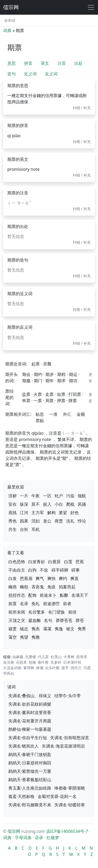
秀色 (13, 521)
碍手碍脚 (60, 570)
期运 (73, 374)
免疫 (51, 587)
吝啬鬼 (38, 587)
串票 (26, 401)
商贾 (59, 521)
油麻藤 (18, 657)
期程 (61, 374)
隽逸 (59, 629)
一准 (53, 414)
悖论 (82, 521)
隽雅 (36, 637)
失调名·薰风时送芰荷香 (30, 712)
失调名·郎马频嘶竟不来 (30, 805)
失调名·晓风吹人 (24, 746)
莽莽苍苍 (64, 620)
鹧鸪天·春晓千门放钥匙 (30, 754)
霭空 (13, 637)
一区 (47, 496)
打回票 (75, 394)
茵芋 (65, 668)
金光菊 (9, 662)
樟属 (40, 668)
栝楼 (32, 662)
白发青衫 (37, 562)
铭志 (24, 629)
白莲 (68, 562)
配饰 (32, 595)
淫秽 (13, 496)
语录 (39, 838)
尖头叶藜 (52, 668)
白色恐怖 (17, 562)
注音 (62, 63)
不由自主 (17, 570)
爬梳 (70, 504)
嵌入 (47, 504)
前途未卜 (48, 595)
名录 (24, 604)
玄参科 (56, 662)
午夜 (36, 496)
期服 (26, 381)
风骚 (82, 504)
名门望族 (56, 612)
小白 (59, 504)
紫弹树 (29, 668)
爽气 (40, 578)
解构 (51, 513)
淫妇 (36, 521)
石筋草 (21, 662)
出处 (78, 63)
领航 (82, 496)
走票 (49, 394)
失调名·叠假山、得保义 (30, 696)
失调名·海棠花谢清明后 (63, 746)
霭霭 (47, 629)
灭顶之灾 (17, 620)
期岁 (50, 374)
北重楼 (31, 657)
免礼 (36, 604)
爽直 (74, 578)
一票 (38, 401)
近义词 (30, 74)
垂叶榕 (43, 662)
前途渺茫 (51, 604)
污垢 (70, 496)
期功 (73, 381)
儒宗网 (11, 7)
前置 (13, 604)
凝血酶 (34, 620)
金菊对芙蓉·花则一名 (57, 796)
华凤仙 (9, 673)
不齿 (44, 570)
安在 (13, 504)
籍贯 (13, 629)
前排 (72, 612)
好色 (74, 513)
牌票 (73, 401)
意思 (11, 63)
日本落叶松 (72, 662)
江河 (24, 513)
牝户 (59, 496)
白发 (13, 578)
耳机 (36, 529)
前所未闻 (17, 612)
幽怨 (24, 587)
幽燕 (13, 587)
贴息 (40, 414)
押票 (61, 401)
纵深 (24, 504)
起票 (36, 364)
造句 (11, 74)
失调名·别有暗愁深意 (70, 738)
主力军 (38, 513)
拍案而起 (67, 587)
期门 (38, 381)
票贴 (40, 420)
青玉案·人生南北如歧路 (30, 788)
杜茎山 (56, 657)
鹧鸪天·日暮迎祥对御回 (30, 763)
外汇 (67, 414)
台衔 (24, 529)
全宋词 (10, 20)
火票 (38, 394)
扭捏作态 (17, 595)
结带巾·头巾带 (67, 696)
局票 (49, 401)
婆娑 (63, 513)
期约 (38, 374)
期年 (50, 381)
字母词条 (23, 838)
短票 (61, 394)
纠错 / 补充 (82, 108)
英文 (45, 63)
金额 (81, 414)
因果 (24, 521)
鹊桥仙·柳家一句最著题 (30, 729)
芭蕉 (80, 562)
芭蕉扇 (26, 578)
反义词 (51, 74)
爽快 (51, 578)
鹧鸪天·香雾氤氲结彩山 (30, 780)
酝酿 (64, 595)
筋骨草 (82, 657)
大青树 (69, 657)
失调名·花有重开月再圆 (30, 721)
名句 (48, 620)
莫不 (36, 504)
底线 (13, 513)
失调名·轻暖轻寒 (70, 805)
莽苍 (80, 620)
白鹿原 (54, 562)
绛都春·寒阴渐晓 (70, 788)
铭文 (70, 629)
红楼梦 (53, 838)
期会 (26, 374)
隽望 (24, 637)
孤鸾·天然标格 (21, 796)
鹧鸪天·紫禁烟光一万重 (30, 771)
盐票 (26, 394)
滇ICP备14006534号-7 (67, 831)
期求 (61, 381)
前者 (67, 604)
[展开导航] (91, 7)
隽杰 (36, 629)
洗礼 (70, 521)
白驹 (32, 570)
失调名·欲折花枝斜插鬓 (30, 704)
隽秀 (82, 629)
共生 (13, 529)
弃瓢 (47, 364)
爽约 (63, 578)
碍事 (76, 570)
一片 (24, 496)
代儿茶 (43, 657)
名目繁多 (37, 612)
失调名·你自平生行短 (28, 738)
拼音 (28, 63)
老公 (47, 521)
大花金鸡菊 (12, 668)
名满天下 (80, 595)
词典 (7, 30)
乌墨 (87, 668)
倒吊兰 (76, 668)
